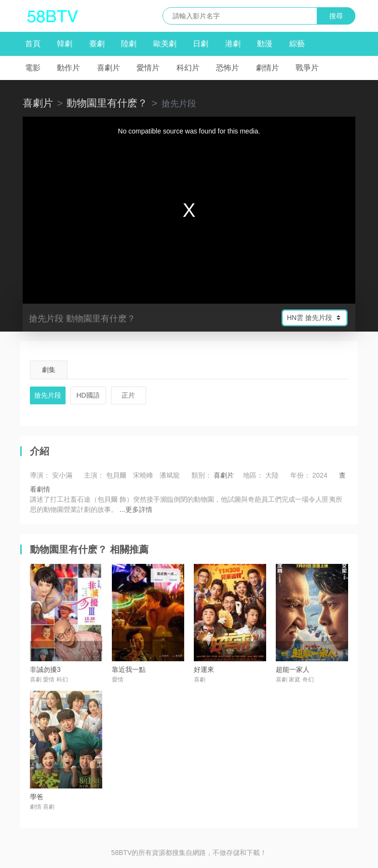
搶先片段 (48, 395)
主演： (94, 475)
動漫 (265, 44)
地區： (253, 475)
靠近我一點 (129, 669)
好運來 (204, 669)
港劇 (233, 44)
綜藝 (297, 44)
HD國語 (88, 395)
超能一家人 (293, 669)
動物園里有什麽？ (107, 103)
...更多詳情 (136, 509)
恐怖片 (228, 68)
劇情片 (268, 68)
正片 (128, 395)
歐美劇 (165, 44)
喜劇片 (108, 68)
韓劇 (65, 44)
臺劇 (97, 44)
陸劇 (129, 44)
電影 (33, 68)
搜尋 (336, 16)
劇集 (49, 370)
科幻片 (188, 68)
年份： (300, 475)
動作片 (68, 68)
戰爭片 (307, 68)
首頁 (33, 44)
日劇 (201, 44)
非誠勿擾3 (45, 669)
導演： (40, 475)
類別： (202, 475)
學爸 (37, 797)
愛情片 (148, 68)
